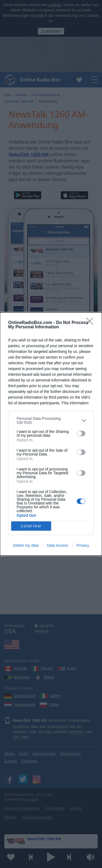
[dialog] (51, 434)
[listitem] (51, 420)
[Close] (91, 323)
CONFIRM (31, 526)
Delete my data (26, 545)
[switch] (81, 433)
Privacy (83, 545)
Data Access (58, 545)
